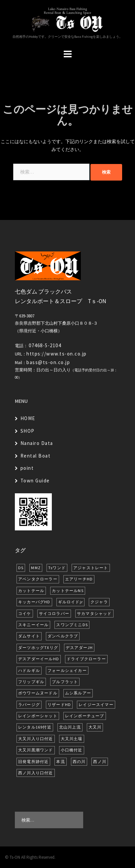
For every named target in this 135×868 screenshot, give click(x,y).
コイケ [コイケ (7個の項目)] (25, 613)
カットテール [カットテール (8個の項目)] (31, 591)
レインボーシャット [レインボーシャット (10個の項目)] (38, 716)
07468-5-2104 (45, 345)
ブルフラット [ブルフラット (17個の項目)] (65, 682)
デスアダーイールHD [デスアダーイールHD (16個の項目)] (39, 659)
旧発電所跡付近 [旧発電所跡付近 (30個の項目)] (33, 761)
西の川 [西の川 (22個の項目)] (79, 761)
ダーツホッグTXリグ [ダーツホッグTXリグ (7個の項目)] (38, 648)
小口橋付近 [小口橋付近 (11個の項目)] (72, 750)
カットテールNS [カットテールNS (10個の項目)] (68, 591)
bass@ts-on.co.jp (48, 362)
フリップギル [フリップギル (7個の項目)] (31, 682)
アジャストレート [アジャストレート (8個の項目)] (91, 568)
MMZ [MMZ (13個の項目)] (36, 568)
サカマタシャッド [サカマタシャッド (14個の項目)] (94, 613)
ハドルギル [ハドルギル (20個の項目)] (29, 670)
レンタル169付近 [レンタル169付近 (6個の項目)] (35, 727)
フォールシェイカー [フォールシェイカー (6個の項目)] (67, 670)
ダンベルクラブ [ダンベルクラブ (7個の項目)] (63, 636)
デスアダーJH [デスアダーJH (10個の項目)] (79, 648)
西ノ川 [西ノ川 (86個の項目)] (100, 761)
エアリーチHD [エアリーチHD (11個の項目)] (79, 579)
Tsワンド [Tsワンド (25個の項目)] (57, 568)
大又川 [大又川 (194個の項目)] (95, 727)
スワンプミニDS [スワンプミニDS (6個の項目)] (72, 625)
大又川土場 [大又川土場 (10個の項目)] (72, 739)
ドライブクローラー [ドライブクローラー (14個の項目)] (86, 659)
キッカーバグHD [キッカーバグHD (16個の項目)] (34, 602)
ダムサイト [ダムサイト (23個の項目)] (29, 636)
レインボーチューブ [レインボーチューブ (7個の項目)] (85, 716)
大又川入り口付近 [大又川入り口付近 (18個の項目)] (36, 739)
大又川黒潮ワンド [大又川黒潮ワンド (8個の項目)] (36, 750)
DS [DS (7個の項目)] (21, 568)
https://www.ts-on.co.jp (57, 354)
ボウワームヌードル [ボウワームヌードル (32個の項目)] (38, 693)
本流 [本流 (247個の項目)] (60, 761)
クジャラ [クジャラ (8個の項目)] (99, 602)
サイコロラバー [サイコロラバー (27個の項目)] (54, 613)
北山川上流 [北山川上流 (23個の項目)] (70, 727)
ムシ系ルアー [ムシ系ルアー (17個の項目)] (78, 693)
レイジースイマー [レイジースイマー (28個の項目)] (96, 705)
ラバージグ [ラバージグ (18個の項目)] (29, 705)
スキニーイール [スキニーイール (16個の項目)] (33, 625)
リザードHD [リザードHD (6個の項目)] (59, 705)
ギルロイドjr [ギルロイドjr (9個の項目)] (70, 602)
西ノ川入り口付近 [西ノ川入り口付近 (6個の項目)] (36, 773)
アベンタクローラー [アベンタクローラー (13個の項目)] (38, 579)
